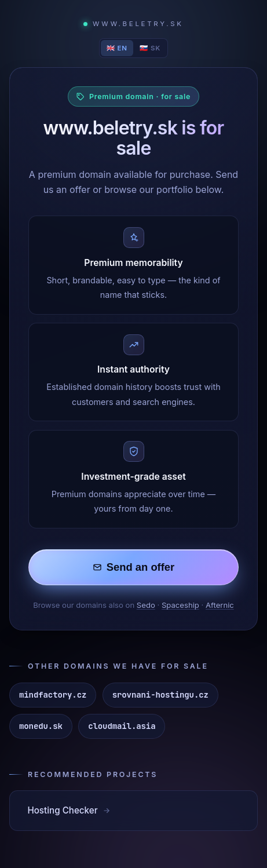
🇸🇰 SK (150, 48)
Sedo (146, 605)
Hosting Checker (69, 810)
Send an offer (134, 567)
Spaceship (180, 605)
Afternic (220, 605)
